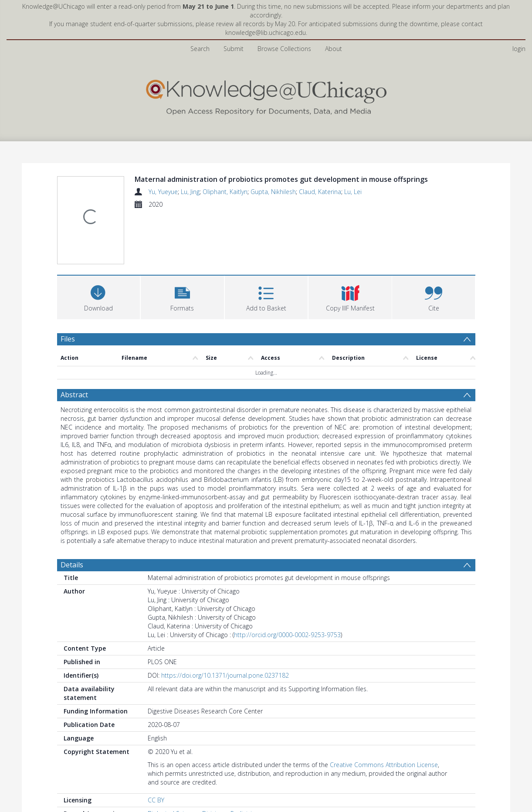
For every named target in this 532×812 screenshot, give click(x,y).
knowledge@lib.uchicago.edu (266, 32)
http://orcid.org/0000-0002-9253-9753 (287, 635)
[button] (182, 296)
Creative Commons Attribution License (384, 765)
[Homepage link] (266, 95)
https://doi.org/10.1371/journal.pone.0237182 (225, 675)
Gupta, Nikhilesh (273, 192)
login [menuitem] (519, 49)
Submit (234, 49)
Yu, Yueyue (163, 192)
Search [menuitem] (200, 49)
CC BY (156, 800)
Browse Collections (284, 49)
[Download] (99, 296)
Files (68, 339)
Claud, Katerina (320, 192)
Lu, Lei (353, 192)
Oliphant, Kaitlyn (225, 192)
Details (72, 565)
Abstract (74, 395)
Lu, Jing (190, 192)
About (334, 49)
